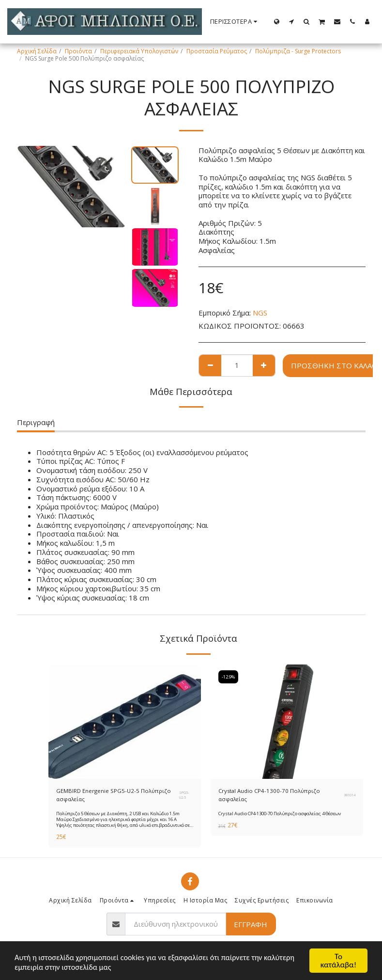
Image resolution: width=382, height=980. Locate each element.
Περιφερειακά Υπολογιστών (139, 51)
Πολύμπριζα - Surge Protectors (298, 51)
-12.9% (229, 677)
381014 (350, 795)
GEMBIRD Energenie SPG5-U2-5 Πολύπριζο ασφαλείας (115, 795)
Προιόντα (78, 51)
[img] (125, 722)
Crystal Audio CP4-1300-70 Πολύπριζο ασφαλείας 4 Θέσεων (281, 814)
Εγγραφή (251, 925)
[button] (292, 21)
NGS (260, 313)
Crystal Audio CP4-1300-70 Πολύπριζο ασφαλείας (271, 795)
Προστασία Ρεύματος (217, 51)
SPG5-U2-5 (184, 795)
